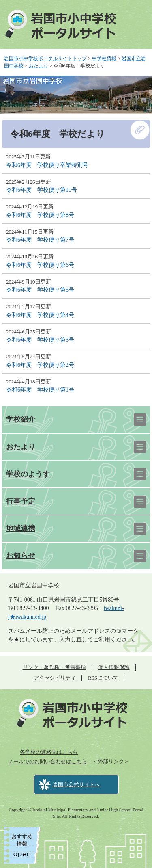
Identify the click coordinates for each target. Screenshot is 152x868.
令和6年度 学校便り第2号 (40, 365)
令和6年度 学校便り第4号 (40, 315)
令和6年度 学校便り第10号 (42, 190)
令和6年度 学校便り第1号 (40, 390)
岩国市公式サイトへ (76, 785)
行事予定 (21, 501)
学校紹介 (21, 419)
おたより (39, 66)
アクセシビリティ (55, 678)
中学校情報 (104, 58)
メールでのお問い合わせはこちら (48, 761)
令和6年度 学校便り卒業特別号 (47, 165)
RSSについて (103, 678)
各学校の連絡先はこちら (49, 752)
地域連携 (21, 528)
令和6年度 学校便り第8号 (40, 215)
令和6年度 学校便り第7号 (40, 240)
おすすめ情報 (22, 840)
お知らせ (21, 556)
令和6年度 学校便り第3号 (40, 340)
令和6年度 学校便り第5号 (40, 290)
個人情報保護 (114, 667)
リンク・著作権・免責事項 (54, 667)
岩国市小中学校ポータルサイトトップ (45, 58)
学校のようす (28, 474)
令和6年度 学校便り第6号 (40, 265)
